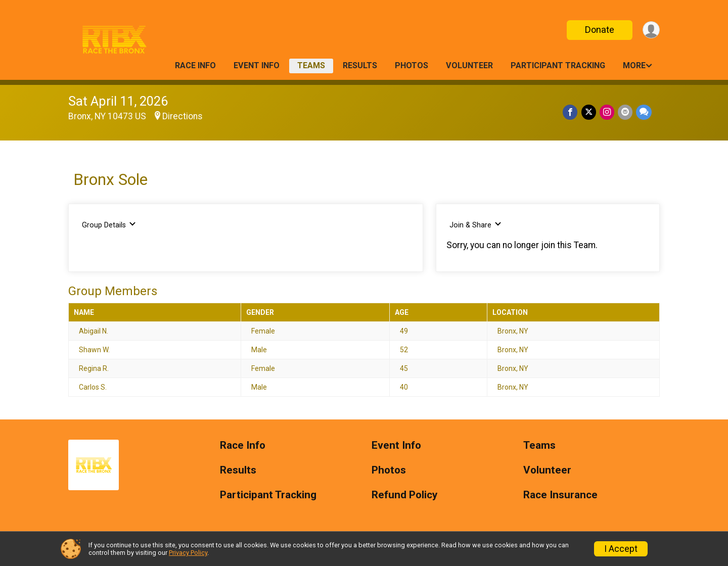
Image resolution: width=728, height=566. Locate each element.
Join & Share (475, 225)
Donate (598, 30)
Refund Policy (404, 495)
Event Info (257, 65)
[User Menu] (650, 30)
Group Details (109, 225)
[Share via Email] (626, 112)
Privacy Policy (188, 553)
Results (360, 65)
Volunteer (469, 65)
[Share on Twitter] (590, 112)
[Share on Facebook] (573, 112)
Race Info (195, 65)
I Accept (621, 549)
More (634, 65)
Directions (183, 116)
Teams (311, 65)
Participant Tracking (558, 65)
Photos (412, 65)
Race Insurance (560, 495)
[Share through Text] (644, 112)
